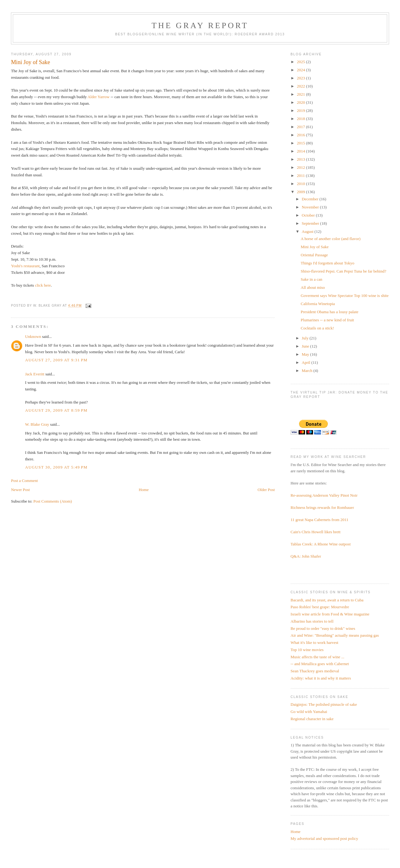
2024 (301, 70)
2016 (301, 135)
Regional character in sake (312, 719)
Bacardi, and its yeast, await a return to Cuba (327, 600)
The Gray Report (200, 25)
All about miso (313, 287)
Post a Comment (24, 481)
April (307, 362)
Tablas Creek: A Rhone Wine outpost (321, 544)
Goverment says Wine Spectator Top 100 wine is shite (345, 296)
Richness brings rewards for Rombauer (322, 507)
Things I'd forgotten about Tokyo (327, 263)
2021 (301, 94)
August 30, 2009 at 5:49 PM (56, 467)
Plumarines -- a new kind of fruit (327, 320)
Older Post (266, 490)
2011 (301, 176)
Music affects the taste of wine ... (317, 657)
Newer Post (20, 490)
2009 (301, 192)
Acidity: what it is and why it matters (321, 678)
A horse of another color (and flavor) (330, 239)
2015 (301, 143)
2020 (301, 102)
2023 (301, 78)
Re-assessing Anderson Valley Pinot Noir (324, 495)
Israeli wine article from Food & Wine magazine (330, 614)
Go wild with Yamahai (309, 712)
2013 (301, 159)
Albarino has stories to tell (312, 621)
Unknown (33, 336)
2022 (301, 86)
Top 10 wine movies (307, 650)
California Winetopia (318, 304)
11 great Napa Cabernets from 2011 (320, 520)
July (306, 338)
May (306, 354)
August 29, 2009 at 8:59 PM (56, 410)
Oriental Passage (314, 255)
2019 (301, 110)
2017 (301, 127)
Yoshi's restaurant (25, 266)
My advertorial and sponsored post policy (324, 838)
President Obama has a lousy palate (329, 312)
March (308, 371)
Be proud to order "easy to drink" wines (323, 628)
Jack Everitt (35, 374)
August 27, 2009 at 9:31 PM (56, 360)
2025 (301, 62)
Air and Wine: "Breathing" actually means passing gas (335, 635)
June (306, 346)
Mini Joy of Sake (315, 247)
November (311, 207)
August (308, 231)
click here (43, 285)
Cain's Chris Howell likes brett (316, 532)
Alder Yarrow (99, 97)
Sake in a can (311, 279)
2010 (301, 184)
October (309, 215)
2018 (301, 119)
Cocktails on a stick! (317, 328)
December (311, 199)
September (311, 223)
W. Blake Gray (37, 424)
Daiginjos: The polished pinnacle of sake (324, 704)
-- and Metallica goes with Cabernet (320, 664)
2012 (301, 167)
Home (144, 490)
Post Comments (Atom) (53, 501)
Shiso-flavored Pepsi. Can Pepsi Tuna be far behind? (343, 271)
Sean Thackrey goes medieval (315, 671)
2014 (301, 151)
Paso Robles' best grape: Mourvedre (320, 607)
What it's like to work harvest (315, 642)
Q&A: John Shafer (306, 556)
